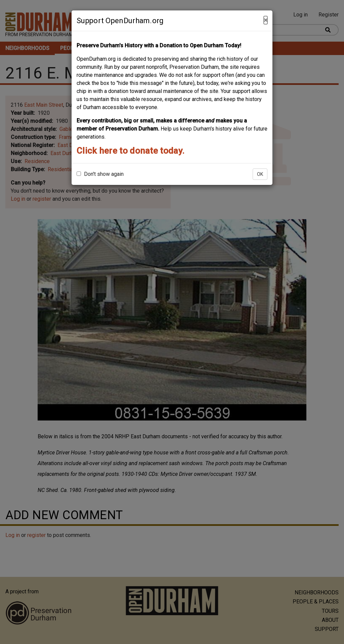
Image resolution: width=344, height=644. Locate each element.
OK (260, 174)
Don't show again (100, 174)
